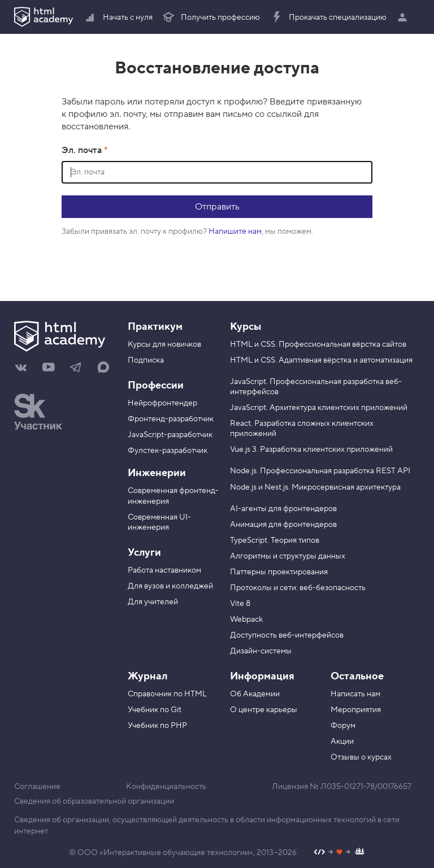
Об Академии (255, 694)
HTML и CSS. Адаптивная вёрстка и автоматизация (321, 360)
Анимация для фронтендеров (283, 525)
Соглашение (37, 787)
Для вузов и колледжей (170, 586)
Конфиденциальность (166, 787)
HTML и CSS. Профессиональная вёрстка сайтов (318, 344)
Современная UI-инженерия (159, 522)
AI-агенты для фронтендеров (283, 509)
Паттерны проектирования (279, 572)
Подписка (146, 360)
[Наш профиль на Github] (339, 853)
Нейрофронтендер (162, 403)
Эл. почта (83, 150)
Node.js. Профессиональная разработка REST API (320, 471)
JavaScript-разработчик (170, 435)
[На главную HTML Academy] (62, 338)
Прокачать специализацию (328, 18)
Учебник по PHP (157, 726)
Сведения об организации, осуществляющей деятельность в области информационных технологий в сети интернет (207, 826)
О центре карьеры (264, 710)
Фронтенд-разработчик (171, 419)
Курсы (246, 327)
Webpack (246, 620)
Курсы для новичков (164, 344)
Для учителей (153, 602)
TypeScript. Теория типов (275, 540)
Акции (342, 741)
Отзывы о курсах (361, 757)
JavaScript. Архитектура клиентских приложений (319, 408)
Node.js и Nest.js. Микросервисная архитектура (315, 487)
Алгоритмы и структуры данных (288, 556)
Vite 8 (240, 604)
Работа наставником (164, 570)
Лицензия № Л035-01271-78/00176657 (342, 787)
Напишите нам (235, 232)
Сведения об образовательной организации (94, 801)
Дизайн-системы (261, 651)
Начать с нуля (118, 18)
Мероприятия (356, 710)
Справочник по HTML (167, 694)
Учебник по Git (155, 710)
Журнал (147, 676)
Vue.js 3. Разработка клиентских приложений (311, 450)
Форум (343, 726)
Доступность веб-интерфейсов (287, 635)
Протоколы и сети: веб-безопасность (298, 588)
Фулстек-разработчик (168, 451)
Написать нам (355, 694)
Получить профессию (211, 18)
